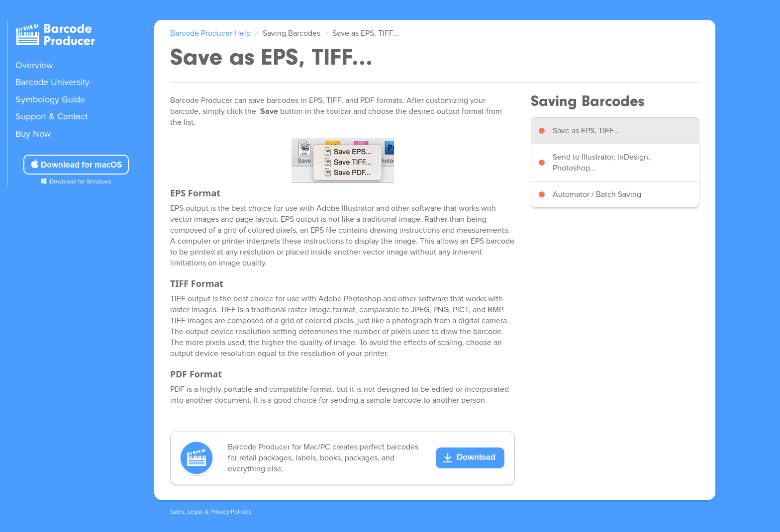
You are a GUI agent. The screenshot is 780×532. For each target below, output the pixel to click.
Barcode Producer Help (210, 33)
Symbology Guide (50, 100)
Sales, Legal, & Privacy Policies (211, 512)
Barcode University (52, 83)
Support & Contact (51, 117)
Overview (34, 66)
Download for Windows (81, 182)
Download (476, 458)
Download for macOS (76, 165)
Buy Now (33, 134)
